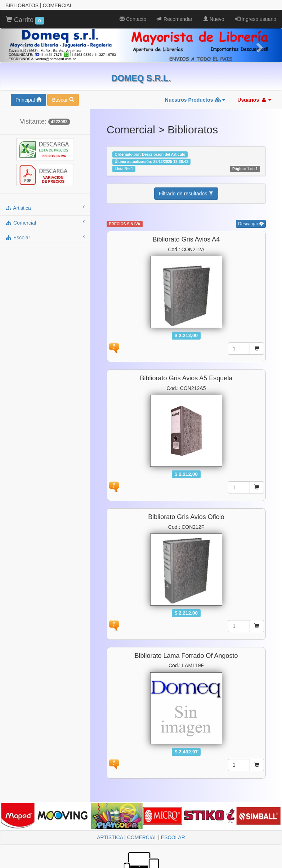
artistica (45, 208)
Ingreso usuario (256, 19)
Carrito (25, 20)
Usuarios (254, 100)
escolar (45, 237)
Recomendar (175, 19)
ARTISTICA (110, 837)
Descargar (251, 224)
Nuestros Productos (195, 100)
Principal (28, 100)
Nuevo (214, 19)
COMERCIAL (142, 837)
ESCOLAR (173, 837)
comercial (45, 222)
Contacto (133, 19)
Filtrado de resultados (186, 194)
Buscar (63, 100)
